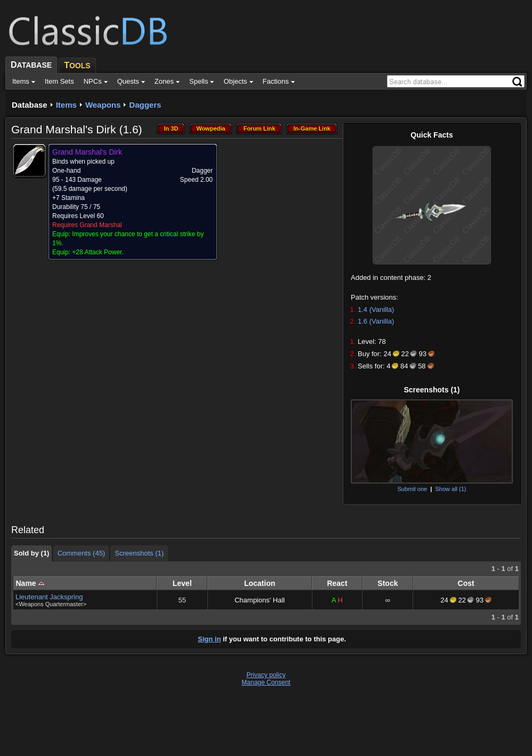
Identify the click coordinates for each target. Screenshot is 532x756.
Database (30, 105)
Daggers (145, 105)
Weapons (103, 105)
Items (66, 105)
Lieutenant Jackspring (49, 597)
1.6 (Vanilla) (376, 321)
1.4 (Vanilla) (376, 309)
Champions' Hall (260, 600)
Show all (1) (450, 489)
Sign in (209, 639)
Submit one (412, 489)
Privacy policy (266, 675)
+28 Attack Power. (98, 252)
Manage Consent (266, 682)
